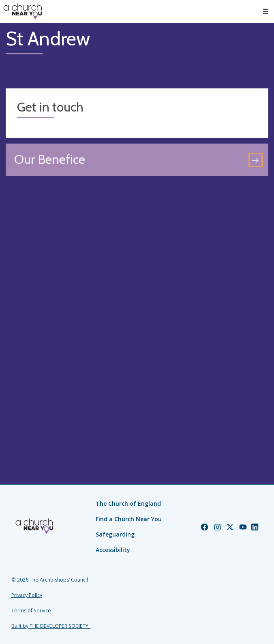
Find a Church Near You (129, 519)
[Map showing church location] (137, 313)
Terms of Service (31, 611)
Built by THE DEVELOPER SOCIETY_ (51, 626)
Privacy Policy (27, 595)
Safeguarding (115, 534)
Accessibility (113, 550)
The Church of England (128, 503)
